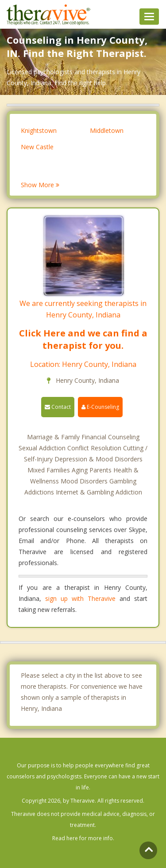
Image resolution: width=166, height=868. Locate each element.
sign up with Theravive (80, 598)
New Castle (37, 147)
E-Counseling (100, 407)
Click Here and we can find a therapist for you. (83, 339)
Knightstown (39, 130)
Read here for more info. (83, 838)
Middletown (107, 130)
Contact (58, 407)
